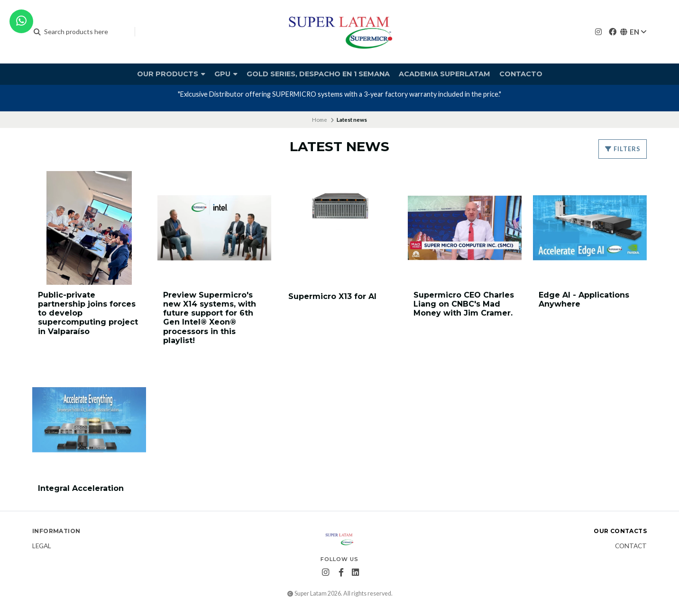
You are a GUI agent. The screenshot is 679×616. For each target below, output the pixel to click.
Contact (631, 546)
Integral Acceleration (81, 488)
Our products (171, 74)
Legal (42, 546)
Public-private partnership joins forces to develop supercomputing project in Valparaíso (88, 313)
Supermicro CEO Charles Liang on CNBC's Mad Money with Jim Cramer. (464, 304)
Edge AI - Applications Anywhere (584, 299)
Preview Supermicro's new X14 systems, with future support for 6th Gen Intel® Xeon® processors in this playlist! (210, 318)
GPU (226, 74)
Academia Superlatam (445, 74)
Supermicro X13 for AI (332, 296)
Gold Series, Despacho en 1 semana (318, 74)
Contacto (521, 74)
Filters (623, 149)
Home (320, 120)
